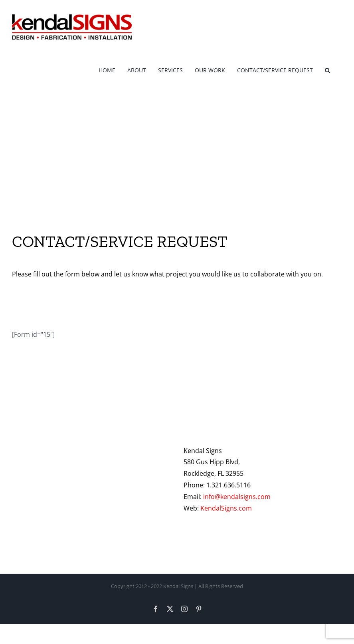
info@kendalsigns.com (237, 497)
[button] (327, 69)
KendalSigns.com (226, 508)
